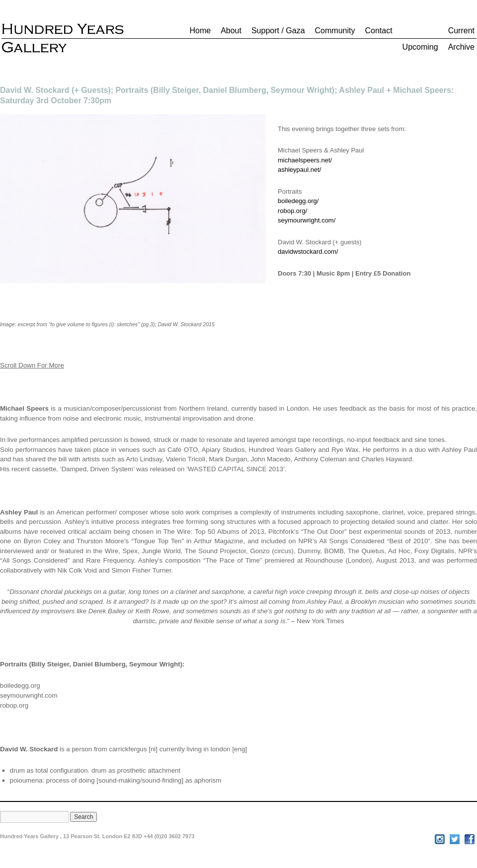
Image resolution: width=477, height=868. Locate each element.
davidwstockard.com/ (308, 252)
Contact (378, 31)
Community (335, 31)
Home (200, 31)
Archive (461, 47)
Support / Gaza (278, 31)
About (231, 31)
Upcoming (420, 47)
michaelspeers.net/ (305, 160)
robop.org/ (292, 211)
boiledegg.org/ (298, 201)
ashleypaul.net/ (299, 170)
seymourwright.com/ (307, 220)
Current (461, 31)
